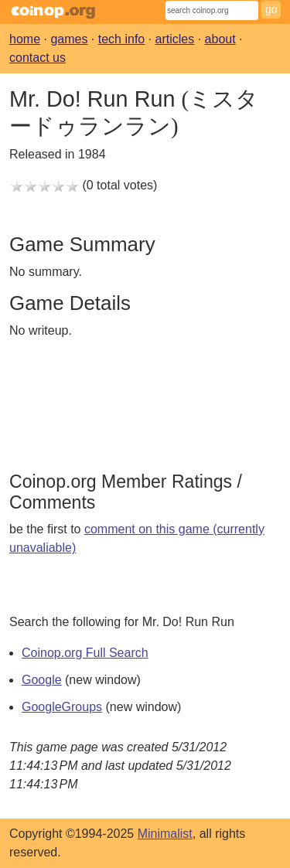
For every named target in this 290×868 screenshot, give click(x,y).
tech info (121, 39)
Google (42, 680)
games (69, 39)
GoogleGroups (62, 707)
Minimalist (165, 834)
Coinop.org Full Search (85, 653)
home (25, 39)
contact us (38, 58)
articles (175, 39)
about (220, 39)
